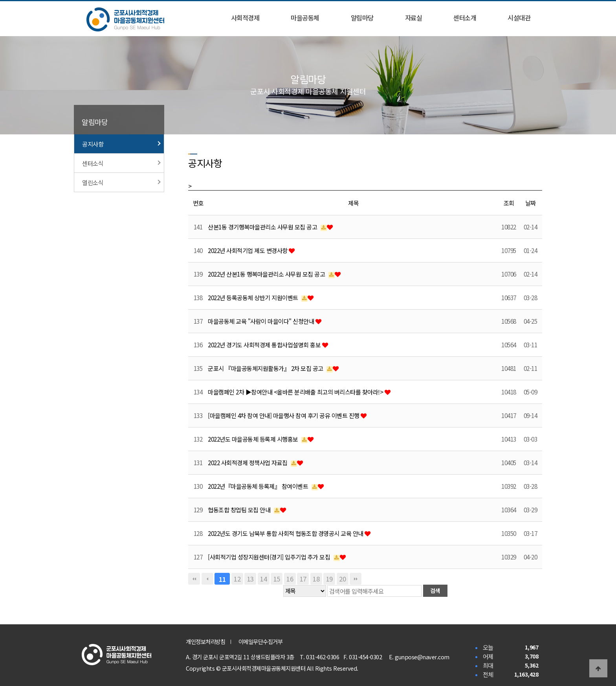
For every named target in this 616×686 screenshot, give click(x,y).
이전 (207, 579)
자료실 (414, 18)
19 (329, 579)
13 (250, 579)
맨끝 (356, 579)
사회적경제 (245, 18)
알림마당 (362, 18)
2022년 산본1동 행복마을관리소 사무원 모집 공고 (267, 274)
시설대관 (519, 18)
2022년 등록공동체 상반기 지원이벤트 (254, 297)
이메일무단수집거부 (261, 641)
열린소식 (121, 182)
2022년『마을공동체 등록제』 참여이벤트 (259, 486)
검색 (435, 591)
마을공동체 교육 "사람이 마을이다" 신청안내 (262, 321)
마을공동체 (305, 18)
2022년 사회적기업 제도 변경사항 (248, 250)
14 (263, 579)
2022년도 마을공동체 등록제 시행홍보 (254, 439)
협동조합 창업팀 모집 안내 (240, 510)
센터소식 (121, 163)
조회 (509, 203)
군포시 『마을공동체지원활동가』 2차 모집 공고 (266, 368)
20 (342, 579)
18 (316, 579)
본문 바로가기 (0, 0)
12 (237, 579)
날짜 (531, 203)
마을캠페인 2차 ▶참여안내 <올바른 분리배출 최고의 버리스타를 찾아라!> (296, 392)
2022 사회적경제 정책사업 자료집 (248, 462)
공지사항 (121, 144)
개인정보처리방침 (205, 641)
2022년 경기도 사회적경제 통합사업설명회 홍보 (265, 345)
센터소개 (465, 18)
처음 (194, 579)
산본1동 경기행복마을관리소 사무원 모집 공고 (263, 227)
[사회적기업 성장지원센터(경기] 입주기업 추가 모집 (270, 557)
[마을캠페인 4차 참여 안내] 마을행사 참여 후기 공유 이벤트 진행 (284, 415)
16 (290, 579)
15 (277, 579)
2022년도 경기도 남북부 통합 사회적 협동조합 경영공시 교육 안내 (286, 533)
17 (303, 579)
